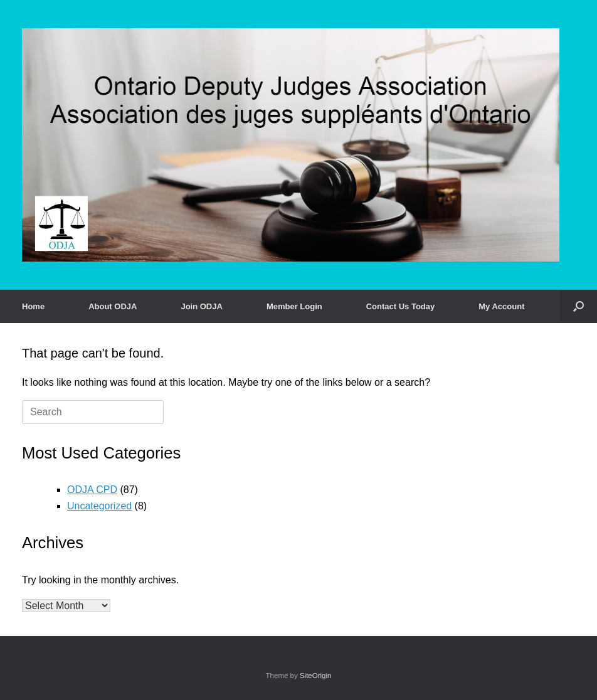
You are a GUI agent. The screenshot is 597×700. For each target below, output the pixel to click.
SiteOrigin (316, 676)
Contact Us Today (401, 306)
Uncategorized (99, 506)
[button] (579, 306)
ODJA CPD (92, 490)
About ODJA (113, 306)
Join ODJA (201, 306)
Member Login (294, 306)
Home (33, 306)
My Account (501, 306)
